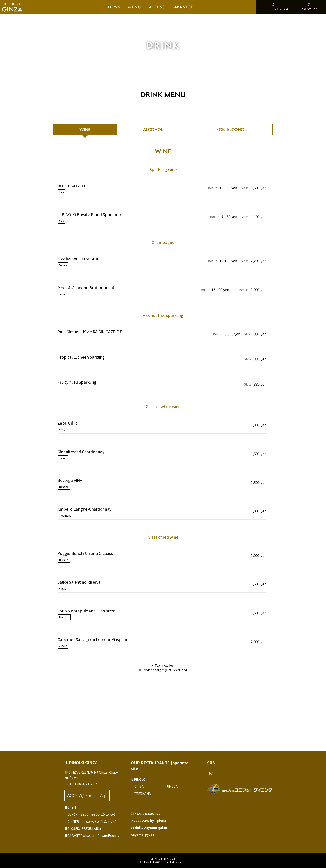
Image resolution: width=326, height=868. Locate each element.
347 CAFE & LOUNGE (146, 814)
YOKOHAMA (143, 793)
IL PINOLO (138, 779)
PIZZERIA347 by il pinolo (149, 821)
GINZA (139, 786)
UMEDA (172, 786)
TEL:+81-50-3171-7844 (81, 784)
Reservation (308, 7)
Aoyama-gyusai (143, 835)
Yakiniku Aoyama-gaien (149, 828)
